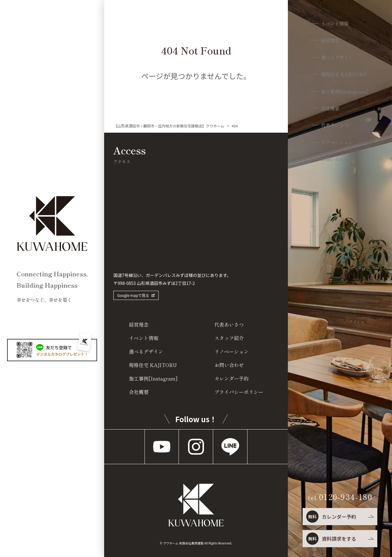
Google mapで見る (133, 295)
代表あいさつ (334, 128)
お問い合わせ (334, 163)
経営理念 (329, 41)
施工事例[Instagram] (345, 93)
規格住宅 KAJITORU (344, 76)
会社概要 (329, 110)
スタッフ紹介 (229, 338)
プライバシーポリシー (239, 392)
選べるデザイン (337, 58)
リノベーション (337, 145)
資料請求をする (331, 539)
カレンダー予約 (331, 517)
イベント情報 (334, 24)
